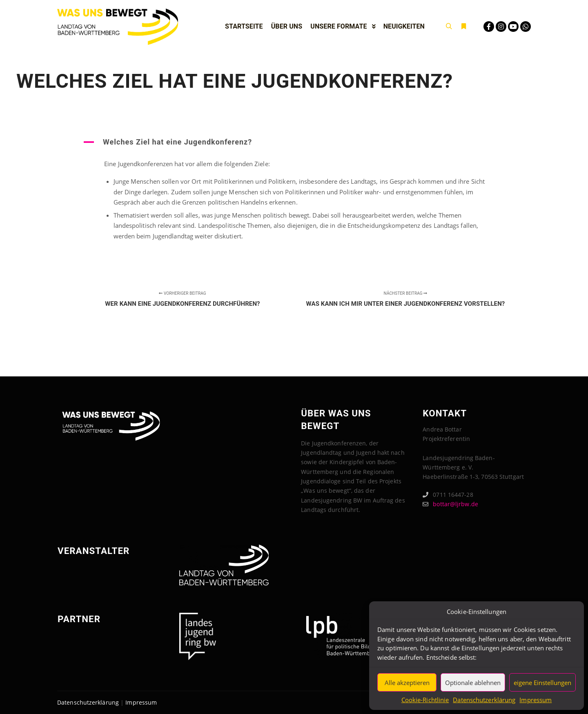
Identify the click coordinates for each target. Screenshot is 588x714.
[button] (294, 142)
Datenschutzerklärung (484, 700)
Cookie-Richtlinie (425, 700)
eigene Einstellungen (542, 683)
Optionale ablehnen (473, 683)
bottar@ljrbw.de (450, 504)
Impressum (536, 700)
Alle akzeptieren (407, 683)
